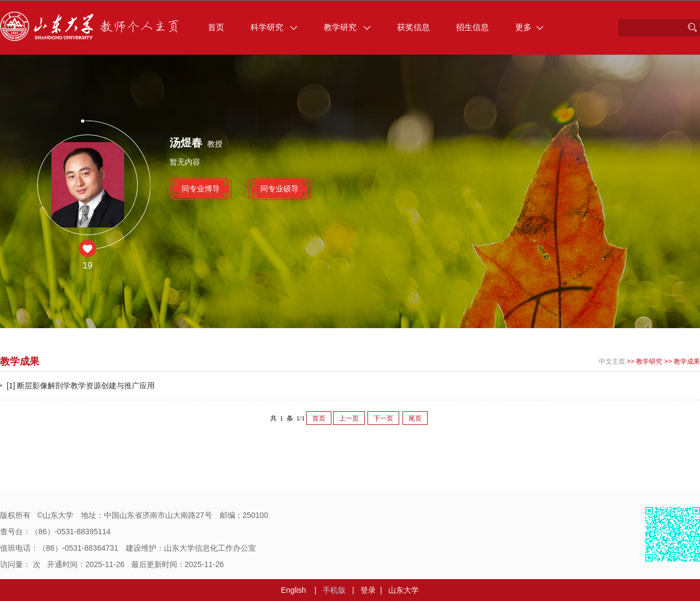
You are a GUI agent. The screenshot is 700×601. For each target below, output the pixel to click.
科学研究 (274, 27)
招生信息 (472, 27)
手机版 (334, 590)
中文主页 (612, 361)
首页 (216, 27)
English (294, 590)
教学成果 (687, 361)
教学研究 (347, 27)
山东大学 (404, 590)
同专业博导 (201, 189)
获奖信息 (413, 27)
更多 (529, 27)
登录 (368, 590)
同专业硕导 (279, 189)
